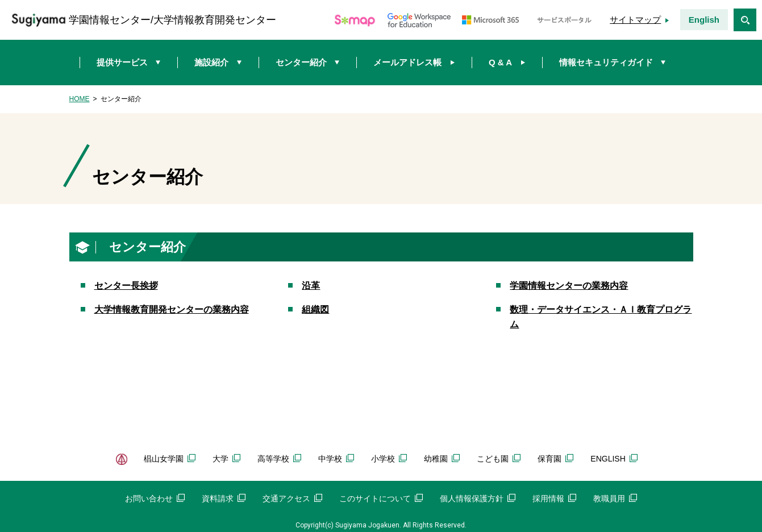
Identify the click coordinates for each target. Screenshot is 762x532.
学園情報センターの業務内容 (569, 286)
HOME (80, 99)
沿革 (311, 286)
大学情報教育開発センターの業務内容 (172, 309)
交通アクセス (292, 498)
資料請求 (224, 498)
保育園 (555, 459)
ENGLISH (614, 459)
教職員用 (615, 498)
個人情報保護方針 (478, 498)
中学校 (336, 459)
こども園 (499, 459)
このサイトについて (381, 498)
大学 (226, 459)
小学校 (389, 459)
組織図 (315, 309)
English (704, 20)
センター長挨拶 (126, 286)
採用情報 (554, 498)
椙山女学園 (170, 459)
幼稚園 (442, 459)
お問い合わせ (155, 498)
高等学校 (279, 459)
